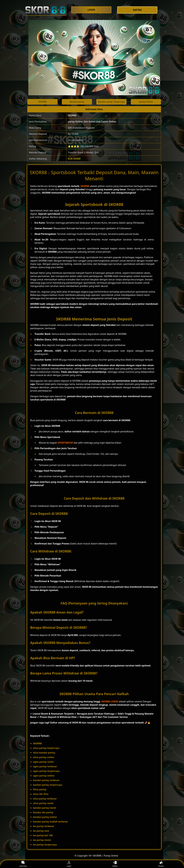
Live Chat (23, 864)
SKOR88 (72, 115)
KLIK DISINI (74, 159)
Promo (161, 864)
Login (69, 864)
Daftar (115, 864)
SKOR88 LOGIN (110, 701)
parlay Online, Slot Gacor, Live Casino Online (92, 122)
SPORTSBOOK (65, 443)
